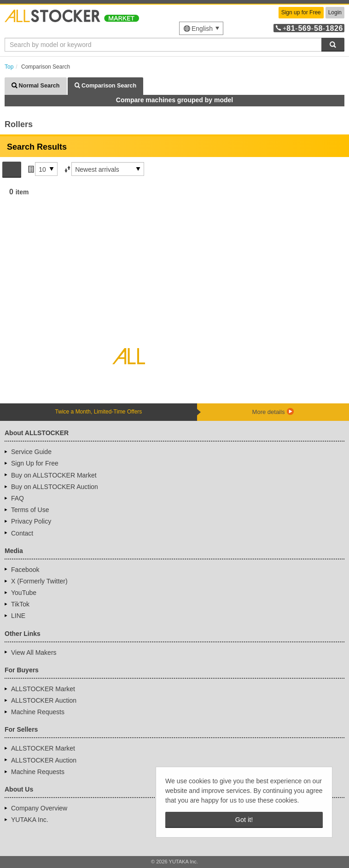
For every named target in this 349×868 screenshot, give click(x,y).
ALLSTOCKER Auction (44, 700)
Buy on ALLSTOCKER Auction (55, 487)
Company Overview (39, 808)
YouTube (24, 593)
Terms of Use (30, 510)
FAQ (17, 498)
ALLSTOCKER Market (43, 689)
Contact (22, 533)
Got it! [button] (244, 820)
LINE (18, 616)
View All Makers (34, 652)
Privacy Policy (31, 521)
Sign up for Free (301, 12)
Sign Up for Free (35, 463)
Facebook (25, 570)
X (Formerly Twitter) (39, 581)
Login (335, 12)
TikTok (20, 604)
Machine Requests (38, 712)
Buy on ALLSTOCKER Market (54, 475)
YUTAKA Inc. (30, 820)
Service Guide (31, 452)
